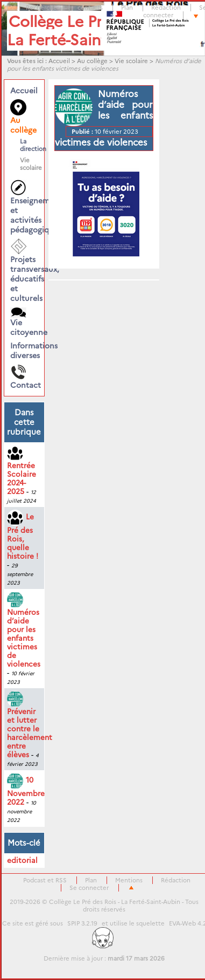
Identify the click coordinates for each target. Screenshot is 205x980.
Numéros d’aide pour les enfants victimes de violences (24, 631)
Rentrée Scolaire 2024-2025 (22, 472)
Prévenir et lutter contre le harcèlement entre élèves (30, 726)
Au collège (92, 61)
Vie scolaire (131, 61)
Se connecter (89, 888)
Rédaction (166, 8)
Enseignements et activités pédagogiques (24, 207)
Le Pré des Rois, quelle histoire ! (23, 536)
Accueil (59, 61)
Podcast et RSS (45, 880)
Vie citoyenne (24, 322)
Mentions (129, 880)
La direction (27, 145)
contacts (90, 8)
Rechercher (43, 8)
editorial (22, 860)
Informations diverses (24, 351)
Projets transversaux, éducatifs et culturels (24, 271)
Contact (24, 377)
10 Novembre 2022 (26, 791)
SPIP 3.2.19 (82, 923)
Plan (127, 8)
